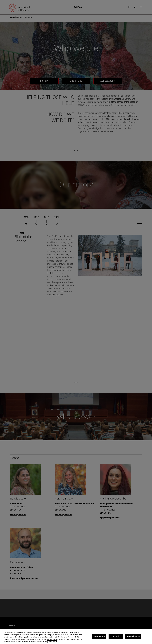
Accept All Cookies (133, 636)
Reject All (116, 636)
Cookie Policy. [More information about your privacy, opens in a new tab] (52, 642)
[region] (76, 636)
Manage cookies (99, 636)
